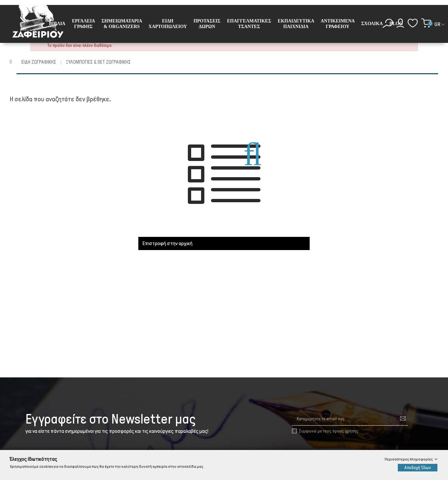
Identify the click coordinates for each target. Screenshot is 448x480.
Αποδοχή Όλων (418, 468)
